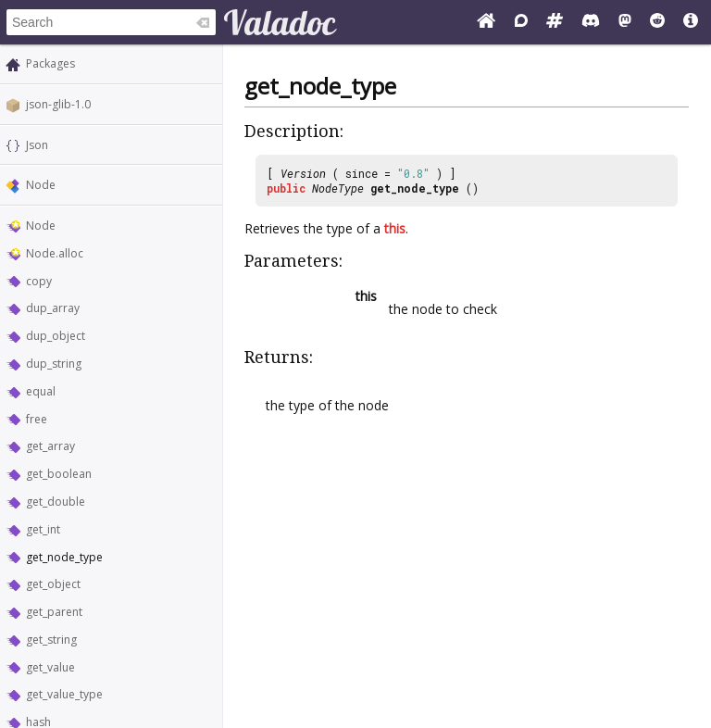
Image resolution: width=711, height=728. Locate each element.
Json (37, 145)
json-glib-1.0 (58, 104)
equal (41, 391)
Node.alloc (55, 253)
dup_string (54, 364)
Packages (50, 63)
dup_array (53, 308)
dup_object (56, 336)
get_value (50, 667)
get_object (53, 584)
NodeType (338, 188)
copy (39, 281)
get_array (50, 446)
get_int (43, 529)
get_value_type (64, 694)
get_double (56, 502)
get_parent (54, 612)
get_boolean (59, 474)
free (37, 419)
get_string (51, 640)
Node (41, 185)
